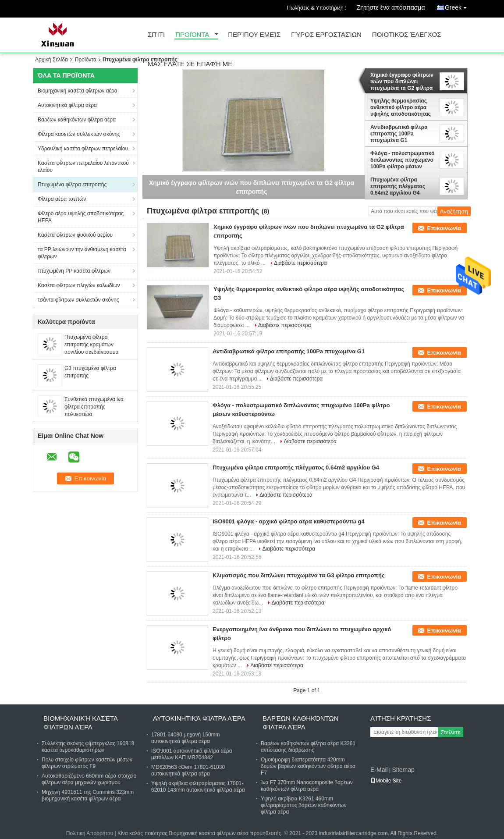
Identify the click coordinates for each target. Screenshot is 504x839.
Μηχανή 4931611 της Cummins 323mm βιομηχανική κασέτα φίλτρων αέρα (88, 795)
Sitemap (403, 770)
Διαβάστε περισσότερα (300, 263)
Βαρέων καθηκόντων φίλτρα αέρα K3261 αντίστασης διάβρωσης (308, 747)
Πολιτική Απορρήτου (90, 833)
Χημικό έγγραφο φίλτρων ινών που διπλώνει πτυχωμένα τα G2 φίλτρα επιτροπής (402, 82)
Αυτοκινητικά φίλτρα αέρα (67, 105)
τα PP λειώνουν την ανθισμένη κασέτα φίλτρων (82, 253)
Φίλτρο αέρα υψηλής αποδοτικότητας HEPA (81, 217)
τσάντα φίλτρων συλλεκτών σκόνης (78, 300)
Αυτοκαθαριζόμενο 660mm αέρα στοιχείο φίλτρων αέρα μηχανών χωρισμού (89, 779)
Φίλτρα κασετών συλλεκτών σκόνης (79, 134)
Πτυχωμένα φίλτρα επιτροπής (72, 185)
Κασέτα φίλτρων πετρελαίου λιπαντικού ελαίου (83, 167)
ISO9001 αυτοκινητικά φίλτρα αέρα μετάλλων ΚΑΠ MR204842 (192, 754)
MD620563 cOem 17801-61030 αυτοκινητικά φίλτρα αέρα (188, 770)
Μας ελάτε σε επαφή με (190, 64)
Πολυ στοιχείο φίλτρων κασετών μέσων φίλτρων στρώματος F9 (87, 763)
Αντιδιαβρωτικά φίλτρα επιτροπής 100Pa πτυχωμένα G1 (399, 134)
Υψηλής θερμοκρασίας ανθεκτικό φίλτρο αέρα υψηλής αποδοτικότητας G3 (401, 107)
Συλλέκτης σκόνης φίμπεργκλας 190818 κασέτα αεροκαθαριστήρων (88, 747)
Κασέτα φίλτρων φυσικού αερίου (75, 235)
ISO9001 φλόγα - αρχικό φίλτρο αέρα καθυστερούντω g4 (289, 521)
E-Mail (379, 770)
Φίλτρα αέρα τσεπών (62, 199)
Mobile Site (386, 781)
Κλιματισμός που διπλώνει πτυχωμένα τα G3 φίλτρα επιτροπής (299, 575)
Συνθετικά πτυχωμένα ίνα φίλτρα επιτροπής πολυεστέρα (94, 407)
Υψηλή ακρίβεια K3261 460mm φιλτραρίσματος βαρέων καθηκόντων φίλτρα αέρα (303, 805)
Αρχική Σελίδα (51, 60)
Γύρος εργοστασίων (326, 35)
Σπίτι (156, 35)
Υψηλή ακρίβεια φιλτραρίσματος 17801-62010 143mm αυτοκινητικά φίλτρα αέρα (198, 787)
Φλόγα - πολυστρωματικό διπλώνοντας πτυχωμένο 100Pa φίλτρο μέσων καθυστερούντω (402, 160)
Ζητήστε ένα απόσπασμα (391, 7)
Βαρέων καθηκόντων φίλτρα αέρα (77, 120)
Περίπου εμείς (254, 35)
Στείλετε (451, 732)
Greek (458, 6)
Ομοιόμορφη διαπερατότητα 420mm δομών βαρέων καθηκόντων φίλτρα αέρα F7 (308, 766)
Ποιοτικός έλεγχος (407, 35)
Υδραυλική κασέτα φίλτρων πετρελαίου (83, 149)
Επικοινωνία (444, 228)
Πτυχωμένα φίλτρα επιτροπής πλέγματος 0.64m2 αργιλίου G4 (398, 186)
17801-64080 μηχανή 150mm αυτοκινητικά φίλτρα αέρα (186, 738)
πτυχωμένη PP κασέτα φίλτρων (74, 271)
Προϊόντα (192, 35)
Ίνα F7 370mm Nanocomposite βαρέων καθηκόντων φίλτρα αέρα (307, 786)
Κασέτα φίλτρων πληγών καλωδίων (79, 285)
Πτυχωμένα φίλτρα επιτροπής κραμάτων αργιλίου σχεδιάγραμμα (92, 345)
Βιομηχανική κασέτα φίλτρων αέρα (78, 91)
